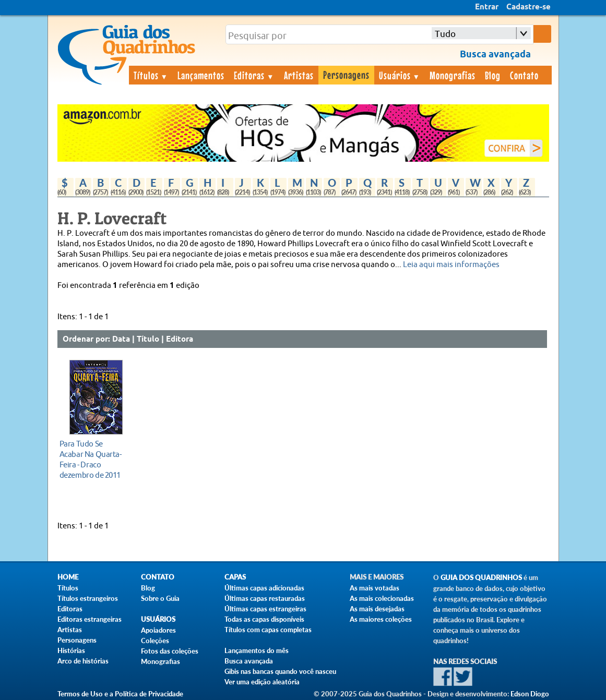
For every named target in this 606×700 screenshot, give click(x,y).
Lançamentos (201, 75)
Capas (235, 577)
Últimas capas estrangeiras (265, 609)
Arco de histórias (83, 661)
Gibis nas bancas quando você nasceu (280, 671)
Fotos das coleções (170, 651)
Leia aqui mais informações (451, 265)
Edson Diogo (530, 694)
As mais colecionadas (382, 598)
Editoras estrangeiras (90, 619)
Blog (493, 75)
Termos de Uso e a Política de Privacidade (120, 694)
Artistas (299, 75)
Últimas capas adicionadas (264, 588)
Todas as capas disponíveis (264, 619)
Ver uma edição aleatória (262, 682)
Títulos (151, 75)
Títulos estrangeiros (88, 598)
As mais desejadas (377, 609)
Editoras (254, 75)
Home (68, 577)
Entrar (487, 7)
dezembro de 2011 (93, 459)
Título (148, 340)
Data (121, 340)
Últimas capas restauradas (265, 598)
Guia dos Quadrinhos (481, 578)
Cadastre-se (528, 7)
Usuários (400, 75)
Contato (524, 75)
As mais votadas (375, 588)
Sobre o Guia (160, 598)
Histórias (71, 650)
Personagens (346, 75)
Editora (180, 340)
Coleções (155, 641)
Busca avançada (249, 661)
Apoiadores (158, 630)
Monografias (453, 75)
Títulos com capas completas (268, 630)
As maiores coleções (381, 619)
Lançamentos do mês (257, 650)
